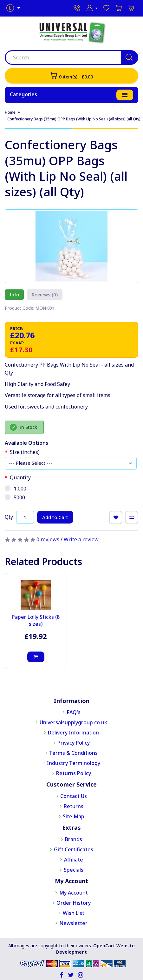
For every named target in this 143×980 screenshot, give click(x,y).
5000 (15, 497)
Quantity (20, 477)
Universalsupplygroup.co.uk (73, 722)
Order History (74, 903)
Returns (74, 806)
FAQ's (74, 712)
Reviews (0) (45, 294)
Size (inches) (25, 452)
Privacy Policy (74, 743)
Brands (74, 839)
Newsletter (73, 923)
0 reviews (48, 539)
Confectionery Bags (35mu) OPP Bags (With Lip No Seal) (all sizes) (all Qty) (74, 119)
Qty (9, 517)
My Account (74, 893)
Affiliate (74, 860)
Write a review (81, 539)
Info (14, 294)
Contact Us (74, 796)
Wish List (74, 913)
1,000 (16, 489)
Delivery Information (73, 733)
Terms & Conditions (73, 753)
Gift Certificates (74, 849)
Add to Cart (55, 517)
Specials (74, 870)
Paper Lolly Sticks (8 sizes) (36, 620)
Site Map (74, 816)
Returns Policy (74, 773)
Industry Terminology (74, 763)
